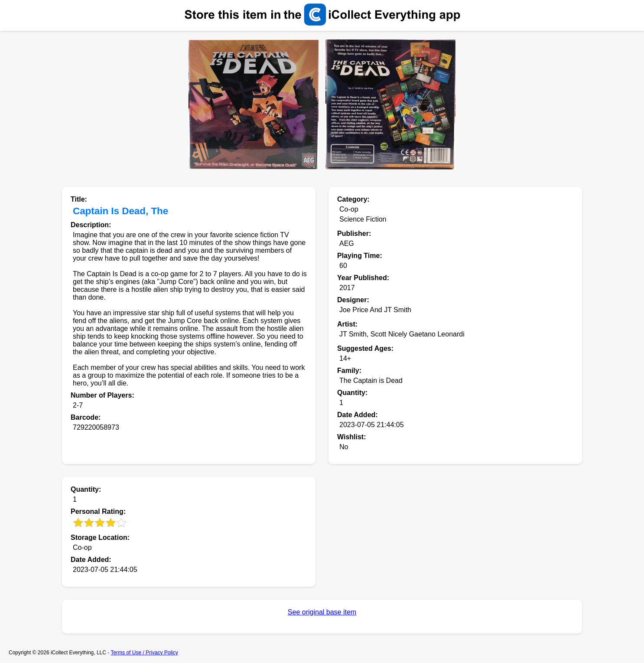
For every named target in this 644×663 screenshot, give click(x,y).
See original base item (322, 612)
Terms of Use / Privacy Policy (144, 653)
